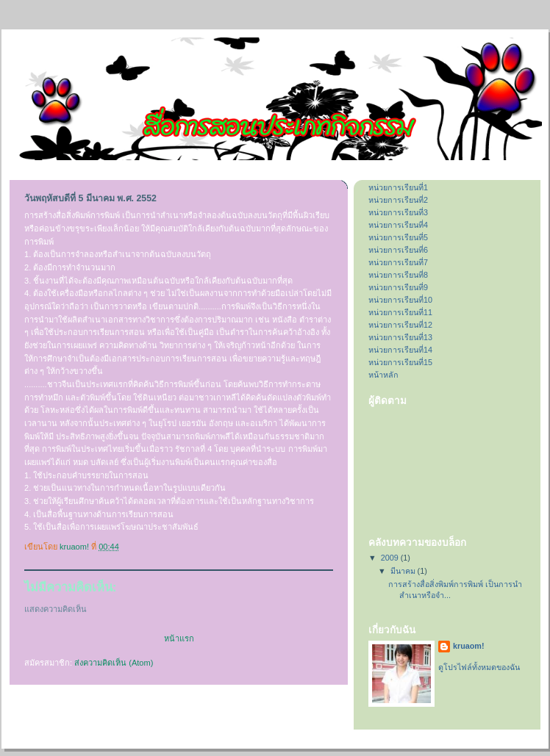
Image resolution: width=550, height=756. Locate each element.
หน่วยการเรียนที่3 (398, 212)
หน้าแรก (179, 638)
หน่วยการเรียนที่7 (398, 262)
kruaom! (469, 646)
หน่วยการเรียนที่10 (400, 300)
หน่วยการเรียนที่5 (398, 237)
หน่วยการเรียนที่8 (398, 275)
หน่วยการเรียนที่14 (400, 350)
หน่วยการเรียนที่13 (400, 337)
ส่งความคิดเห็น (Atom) (114, 663)
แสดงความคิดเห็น (56, 609)
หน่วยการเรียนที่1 (398, 187)
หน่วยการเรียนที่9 (398, 287)
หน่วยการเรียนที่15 (400, 362)
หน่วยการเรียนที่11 (400, 312)
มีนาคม (404, 571)
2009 (391, 558)
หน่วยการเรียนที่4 (398, 225)
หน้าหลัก (383, 375)
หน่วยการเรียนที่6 (398, 250)
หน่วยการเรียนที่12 (400, 325)
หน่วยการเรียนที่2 (398, 200)
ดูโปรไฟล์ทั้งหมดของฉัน (479, 667)
